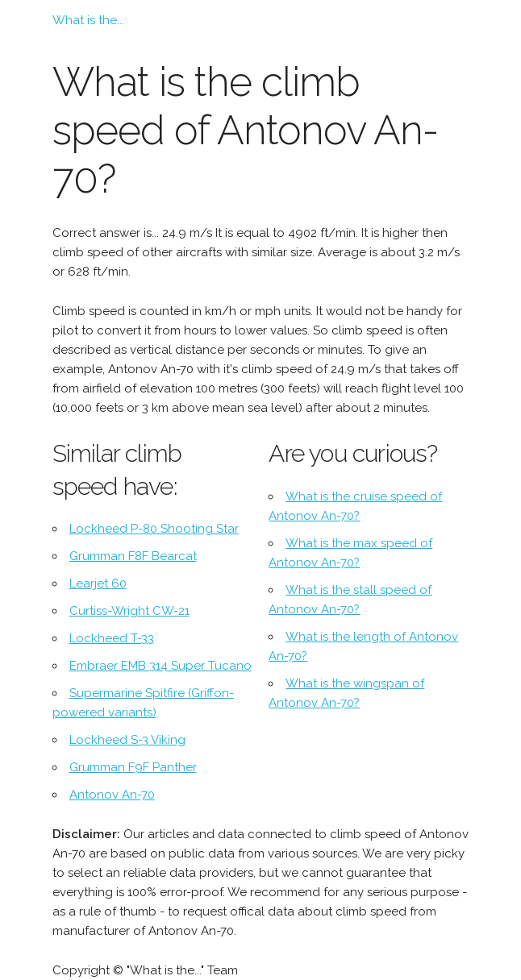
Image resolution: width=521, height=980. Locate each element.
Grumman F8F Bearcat (133, 556)
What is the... (88, 20)
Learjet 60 (98, 583)
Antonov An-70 (112, 795)
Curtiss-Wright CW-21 (129, 611)
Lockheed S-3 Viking (127, 740)
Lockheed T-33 (112, 638)
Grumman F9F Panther (133, 767)
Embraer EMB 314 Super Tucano (160, 666)
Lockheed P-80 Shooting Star (154, 529)
